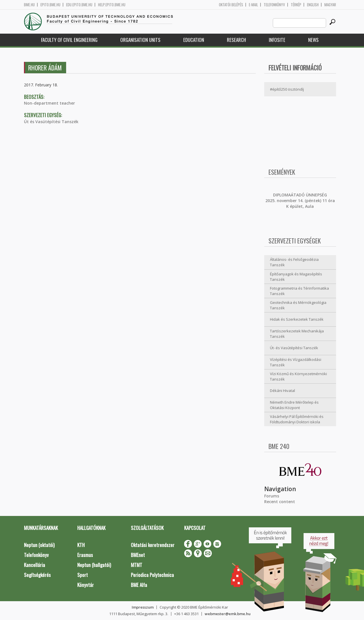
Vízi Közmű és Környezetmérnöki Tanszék (298, 376)
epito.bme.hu (50, 5)
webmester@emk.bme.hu (228, 614)
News (313, 40)
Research (236, 40)
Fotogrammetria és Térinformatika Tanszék (299, 291)
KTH (81, 545)
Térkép (296, 5)
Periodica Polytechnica (152, 575)
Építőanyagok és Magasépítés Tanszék (296, 277)
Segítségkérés (37, 575)
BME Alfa (139, 585)
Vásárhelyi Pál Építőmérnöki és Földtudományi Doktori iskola (297, 419)
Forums (272, 496)
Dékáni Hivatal (282, 391)
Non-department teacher (49, 103)
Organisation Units (140, 40)
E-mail (253, 5)
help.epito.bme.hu (112, 5)
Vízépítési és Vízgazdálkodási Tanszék (296, 362)
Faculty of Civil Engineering (69, 40)
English (313, 5)
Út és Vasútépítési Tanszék (51, 122)
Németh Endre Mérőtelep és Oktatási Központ (294, 405)
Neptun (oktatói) (39, 545)
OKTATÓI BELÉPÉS (231, 5)
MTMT (137, 565)
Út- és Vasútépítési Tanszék (294, 348)
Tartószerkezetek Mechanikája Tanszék (297, 334)
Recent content (280, 502)
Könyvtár (86, 585)
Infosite (277, 40)
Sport (83, 575)
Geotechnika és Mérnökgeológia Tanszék (298, 305)
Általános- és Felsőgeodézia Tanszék (294, 262)
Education (194, 40)
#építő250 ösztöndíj (287, 89)
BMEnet (138, 555)
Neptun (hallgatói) (94, 565)
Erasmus (85, 555)
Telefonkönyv (274, 5)
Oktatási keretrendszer (153, 545)
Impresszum (143, 607)
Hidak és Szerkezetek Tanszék (297, 319)
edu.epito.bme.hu (79, 5)
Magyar (330, 5)
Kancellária (34, 565)
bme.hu (29, 5)
